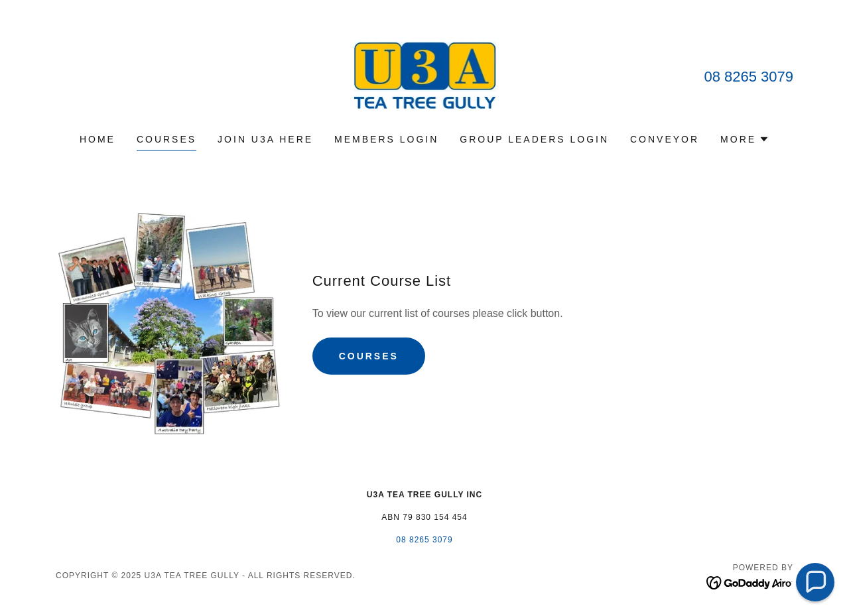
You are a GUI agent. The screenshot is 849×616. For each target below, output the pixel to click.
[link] (425, 75)
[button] (745, 139)
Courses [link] (166, 139)
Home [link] (98, 139)
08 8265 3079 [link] (749, 77)
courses (369, 356)
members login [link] (386, 139)
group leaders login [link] (534, 139)
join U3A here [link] (265, 139)
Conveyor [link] (665, 139)
